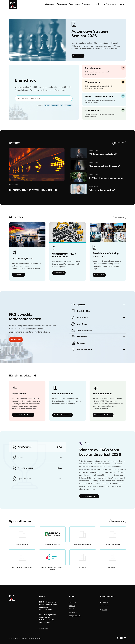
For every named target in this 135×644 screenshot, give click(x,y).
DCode (39, 638)
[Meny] (123, 4)
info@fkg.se (43, 629)
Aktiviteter (63, 4)
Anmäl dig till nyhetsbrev (23, 415)
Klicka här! (78, 56)
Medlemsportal (110, 4)
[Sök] (69, 98)
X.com (103, 609)
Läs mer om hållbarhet (103, 415)
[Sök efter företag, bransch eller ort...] (44, 98)
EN (98, 4)
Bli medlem (75, 4)
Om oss (87, 4)
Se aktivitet (19, 275)
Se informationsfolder (62, 415)
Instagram (104, 606)
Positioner (51, 4)
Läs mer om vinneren (89, 496)
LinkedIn (104, 602)
